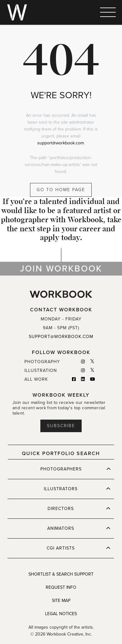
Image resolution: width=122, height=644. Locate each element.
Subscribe (61, 426)
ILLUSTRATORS (77, 489)
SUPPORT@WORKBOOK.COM (61, 337)
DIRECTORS (79, 508)
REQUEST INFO (61, 587)
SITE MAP (61, 601)
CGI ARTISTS (79, 548)
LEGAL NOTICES (61, 614)
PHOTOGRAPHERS (76, 469)
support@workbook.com (61, 143)
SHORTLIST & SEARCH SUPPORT (61, 574)
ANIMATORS (79, 528)
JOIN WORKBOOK (61, 269)
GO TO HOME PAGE (61, 190)
